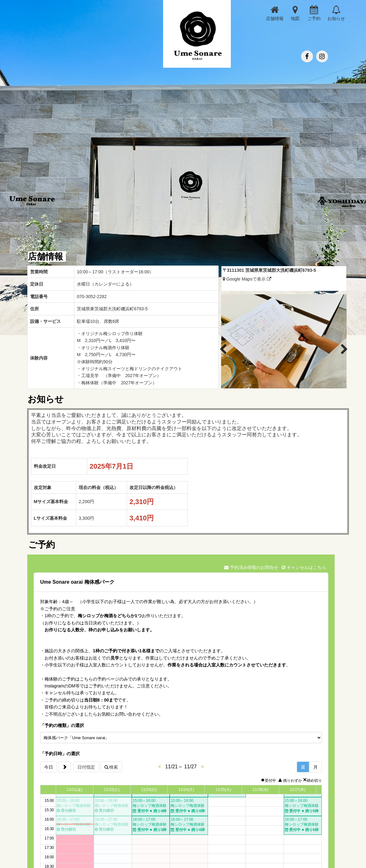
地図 (295, 13)
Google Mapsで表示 (247, 279)
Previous (227, 348)
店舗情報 (275, 13)
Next (341, 348)
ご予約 (314, 13)
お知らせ (336, 13)
